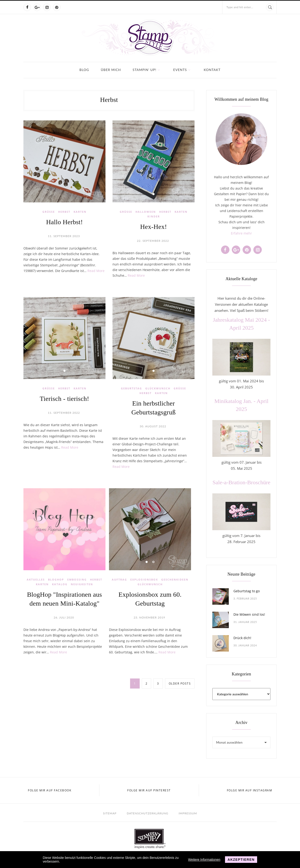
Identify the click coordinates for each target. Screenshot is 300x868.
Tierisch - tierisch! (65, 399)
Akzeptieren (241, 860)
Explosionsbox (144, 579)
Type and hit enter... (240, 7)
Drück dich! (242, 638)
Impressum (188, 813)
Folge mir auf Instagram (250, 790)
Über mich (111, 70)
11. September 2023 (64, 236)
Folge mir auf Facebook (50, 790)
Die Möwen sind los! (249, 614)
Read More (96, 271)
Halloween (146, 212)
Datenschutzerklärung (148, 813)
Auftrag (119, 579)
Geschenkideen (175, 579)
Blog (84, 70)
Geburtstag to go (247, 591)
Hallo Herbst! (64, 222)
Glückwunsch (158, 388)
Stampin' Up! (144, 70)
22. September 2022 (153, 241)
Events (180, 70)
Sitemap (110, 813)
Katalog (60, 584)
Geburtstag (131, 388)
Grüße (49, 212)
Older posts (180, 684)
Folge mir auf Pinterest (149, 790)
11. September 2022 (64, 413)
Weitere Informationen (204, 860)
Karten (80, 212)
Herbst (64, 212)
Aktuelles (36, 579)
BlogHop (56, 579)
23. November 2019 (149, 617)
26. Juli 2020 (64, 617)
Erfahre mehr (241, 233)
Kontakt (212, 70)
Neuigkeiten (82, 584)
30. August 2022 (153, 426)
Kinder (154, 216)
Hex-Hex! (154, 227)
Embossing (77, 579)
